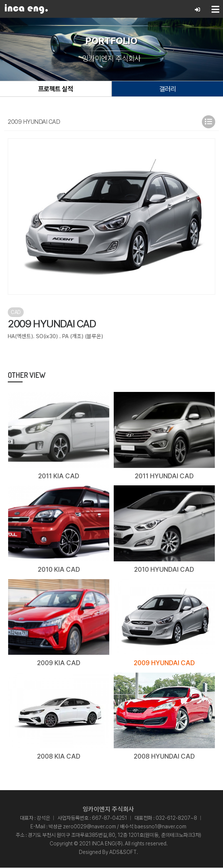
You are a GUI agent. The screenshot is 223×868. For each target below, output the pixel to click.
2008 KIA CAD (59, 757)
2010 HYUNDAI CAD (164, 570)
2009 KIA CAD (59, 663)
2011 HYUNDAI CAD (164, 476)
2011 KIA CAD (59, 476)
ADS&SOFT (123, 852)
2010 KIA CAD (59, 570)
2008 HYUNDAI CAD (164, 757)
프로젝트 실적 (56, 89)
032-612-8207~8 (176, 818)
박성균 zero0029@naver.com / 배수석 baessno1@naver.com (117, 827)
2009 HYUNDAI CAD (164, 663)
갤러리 (167, 89)
